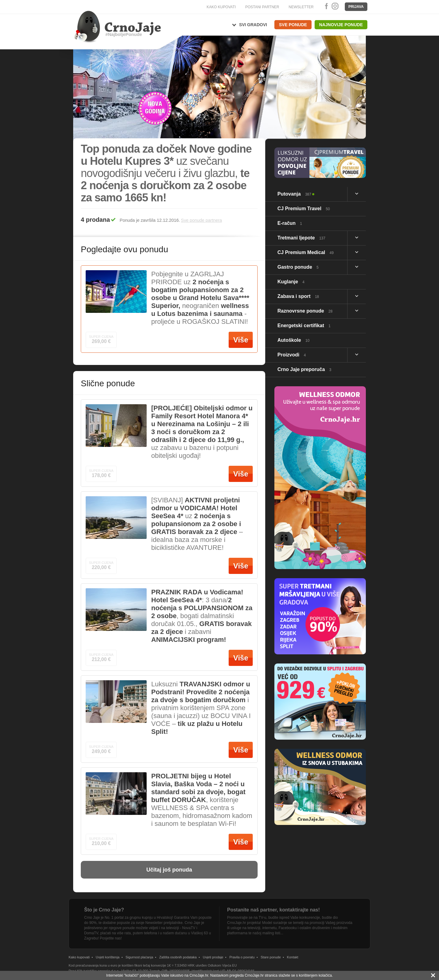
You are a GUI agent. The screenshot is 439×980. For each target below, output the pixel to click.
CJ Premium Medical (305, 252)
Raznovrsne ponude (305, 311)
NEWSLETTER (301, 7)
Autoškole (293, 340)
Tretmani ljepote (301, 238)
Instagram (335, 6)
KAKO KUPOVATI (221, 7)
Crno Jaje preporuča (304, 369)
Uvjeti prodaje (213, 957)
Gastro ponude (298, 267)
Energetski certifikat (304, 325)
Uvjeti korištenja (108, 957)
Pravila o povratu (242, 957)
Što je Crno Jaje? (104, 910)
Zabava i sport (298, 296)
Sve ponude (293, 25)
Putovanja (294, 194)
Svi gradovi (253, 25)
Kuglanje (291, 282)
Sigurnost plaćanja (139, 957)
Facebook (325, 6)
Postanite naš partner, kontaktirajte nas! (273, 910)
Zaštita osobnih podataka (178, 957)
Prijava (356, 7)
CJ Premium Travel (304, 209)
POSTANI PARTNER (262, 7)
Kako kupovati (79, 957)
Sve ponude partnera (202, 220)
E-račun (290, 223)
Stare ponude (271, 957)
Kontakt (293, 957)
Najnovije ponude (341, 25)
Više (241, 340)
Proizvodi (292, 355)
